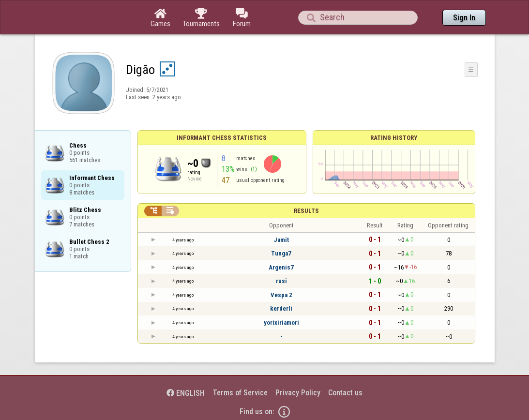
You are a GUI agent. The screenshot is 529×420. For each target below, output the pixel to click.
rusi (281, 281)
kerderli (281, 308)
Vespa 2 (281, 295)
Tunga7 (281, 253)
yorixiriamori (281, 322)
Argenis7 (281, 267)
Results (306, 211)
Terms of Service (240, 393)
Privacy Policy (298, 393)
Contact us (345, 393)
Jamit (281, 240)
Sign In (464, 18)
